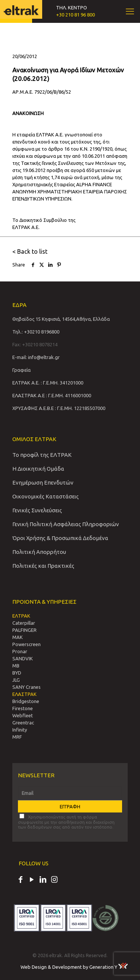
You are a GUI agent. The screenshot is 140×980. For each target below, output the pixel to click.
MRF (17, 737)
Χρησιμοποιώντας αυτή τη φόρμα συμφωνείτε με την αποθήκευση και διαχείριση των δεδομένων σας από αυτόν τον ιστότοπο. (66, 821)
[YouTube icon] (32, 880)
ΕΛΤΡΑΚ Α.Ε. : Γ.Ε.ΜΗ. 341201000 (48, 383)
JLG (16, 680)
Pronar (20, 651)
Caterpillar (24, 623)
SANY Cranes (27, 687)
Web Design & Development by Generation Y (74, 967)
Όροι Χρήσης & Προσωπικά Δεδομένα (60, 538)
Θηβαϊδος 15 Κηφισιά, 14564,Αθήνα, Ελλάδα (61, 319)
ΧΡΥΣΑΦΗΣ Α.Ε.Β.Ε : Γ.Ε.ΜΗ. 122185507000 (59, 408)
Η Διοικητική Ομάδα (38, 469)
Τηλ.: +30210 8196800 (36, 332)
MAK (18, 637)
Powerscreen (27, 644)
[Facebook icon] (21, 880)
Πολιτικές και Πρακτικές (43, 566)
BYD (17, 673)
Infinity (20, 730)
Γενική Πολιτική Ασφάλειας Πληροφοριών (66, 524)
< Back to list (30, 251)
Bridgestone (26, 701)
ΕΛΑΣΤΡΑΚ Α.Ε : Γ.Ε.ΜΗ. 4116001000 (52, 395)
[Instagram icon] (54, 880)
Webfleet (23, 715)
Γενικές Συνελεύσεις (37, 510)
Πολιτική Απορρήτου (39, 552)
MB (16, 666)
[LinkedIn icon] (43, 880)
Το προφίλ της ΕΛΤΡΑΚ (42, 455)
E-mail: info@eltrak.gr (36, 357)
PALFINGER (24, 630)
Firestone (23, 708)
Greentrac (23, 723)
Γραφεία (21, 370)
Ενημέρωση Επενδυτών (43, 483)
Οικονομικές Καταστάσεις (46, 496)
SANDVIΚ (23, 658)
